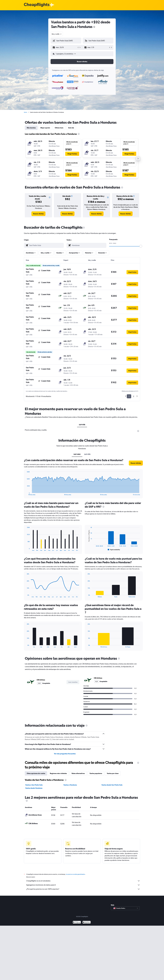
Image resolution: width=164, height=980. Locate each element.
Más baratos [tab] (31, 128)
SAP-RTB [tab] (82, 425)
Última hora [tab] (59, 128)
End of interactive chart (26, 494)
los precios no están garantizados (75, 874)
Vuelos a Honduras (70, 785)
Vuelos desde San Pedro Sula (112, 785)
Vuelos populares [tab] (96, 773)
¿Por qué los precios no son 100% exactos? (83, 889)
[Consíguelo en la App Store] (87, 923)
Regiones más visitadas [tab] (58, 773)
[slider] (141, 246)
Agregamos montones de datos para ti (83, 885)
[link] (38, 214)
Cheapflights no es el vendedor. (83, 881)
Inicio (26, 112)
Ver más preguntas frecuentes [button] (65, 754)
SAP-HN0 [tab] (77, 454)
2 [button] (134, 396)
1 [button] (129, 396)
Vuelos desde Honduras (34, 788)
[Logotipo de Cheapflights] (37, 5)
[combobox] (57, 34)
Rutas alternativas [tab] (78, 773)
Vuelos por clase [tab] (113, 773)
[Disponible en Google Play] (77, 923)
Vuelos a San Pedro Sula (34, 785)
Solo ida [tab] (71, 128)
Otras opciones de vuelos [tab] (36, 773)
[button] (65, 47)
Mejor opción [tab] (45, 128)
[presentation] (94, 27)
